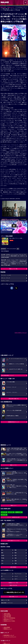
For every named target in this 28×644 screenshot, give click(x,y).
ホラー (16, 579)
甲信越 (3, 558)
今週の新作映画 (7, 615)
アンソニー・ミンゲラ (6, 275)
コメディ (3, 579)
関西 (2, 553)
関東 (16, 550)
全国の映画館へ (14, 567)
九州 (2, 563)
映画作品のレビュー (8, 619)
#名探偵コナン (18, 512)
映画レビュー (14, 505)
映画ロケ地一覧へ (14, 585)
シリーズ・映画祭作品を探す (14, 517)
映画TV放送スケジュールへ (14, 541)
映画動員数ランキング (9, 635)
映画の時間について (14, 597)
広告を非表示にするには (21, 333)
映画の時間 (3, 7)
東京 (2, 550)
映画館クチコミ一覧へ (14, 583)
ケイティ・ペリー (5, 281)
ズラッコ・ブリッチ (6, 278)
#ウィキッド (11, 512)
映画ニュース (11, 7)
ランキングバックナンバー (10, 637)
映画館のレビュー (8, 629)
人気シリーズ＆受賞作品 (9, 618)
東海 (16, 553)
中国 (2, 561)
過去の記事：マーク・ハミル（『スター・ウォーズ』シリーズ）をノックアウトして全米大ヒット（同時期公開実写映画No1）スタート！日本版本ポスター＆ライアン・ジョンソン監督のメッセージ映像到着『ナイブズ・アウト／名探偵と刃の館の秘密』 (14, 263)
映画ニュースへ (14, 465)
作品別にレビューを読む (9, 621)
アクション (4, 574)
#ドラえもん (4, 512)
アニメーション (18, 574)
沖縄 (16, 563)
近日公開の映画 (7, 617)
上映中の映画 (7, 614)
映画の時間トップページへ (7, 603)
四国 (16, 561)
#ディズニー (4, 515)
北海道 (3, 555)
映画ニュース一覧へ (14, 269)
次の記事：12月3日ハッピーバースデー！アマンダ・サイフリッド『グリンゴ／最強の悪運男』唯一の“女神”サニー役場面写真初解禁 (14, 256)
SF (2, 576)
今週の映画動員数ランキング (7, 375)
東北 (16, 555)
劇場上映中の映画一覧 (14, 399)
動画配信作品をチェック (14, 422)
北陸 (16, 558)
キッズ (16, 576)
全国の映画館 (7, 627)
